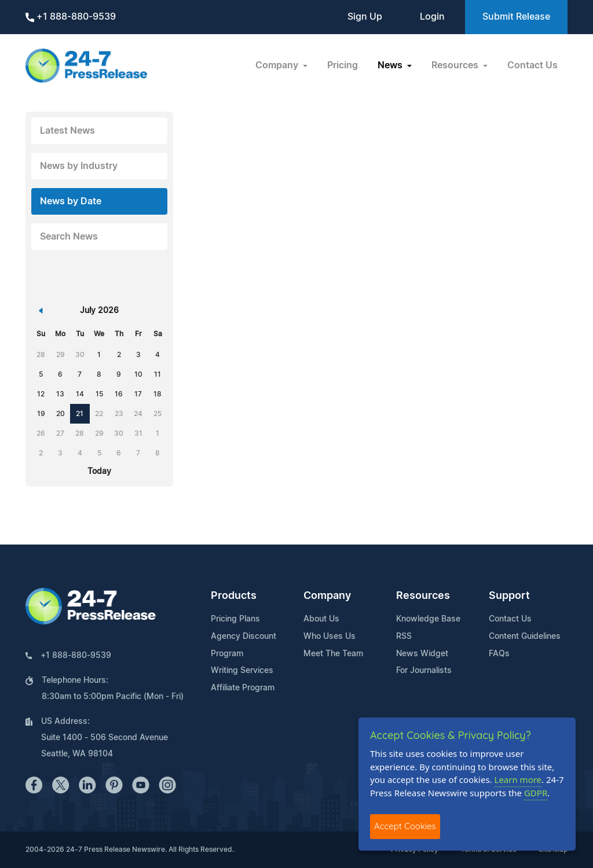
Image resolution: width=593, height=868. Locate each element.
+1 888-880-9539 (71, 17)
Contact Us (532, 65)
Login (432, 17)
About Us (321, 619)
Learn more (518, 779)
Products (234, 596)
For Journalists (424, 671)
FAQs (499, 654)
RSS (404, 637)
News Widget (422, 654)
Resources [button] (456, 65)
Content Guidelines (525, 637)
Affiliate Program (243, 688)
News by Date (71, 201)
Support (509, 596)
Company (327, 596)
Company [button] (278, 65)
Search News (69, 237)
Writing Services (242, 671)
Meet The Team (333, 654)
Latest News (67, 131)
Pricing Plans (235, 619)
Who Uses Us (330, 637)
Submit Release (516, 17)
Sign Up (365, 17)
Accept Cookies (405, 826)
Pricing (343, 65)
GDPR (536, 793)
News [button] (391, 65)
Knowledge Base (428, 619)
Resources (423, 596)
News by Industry (79, 166)
